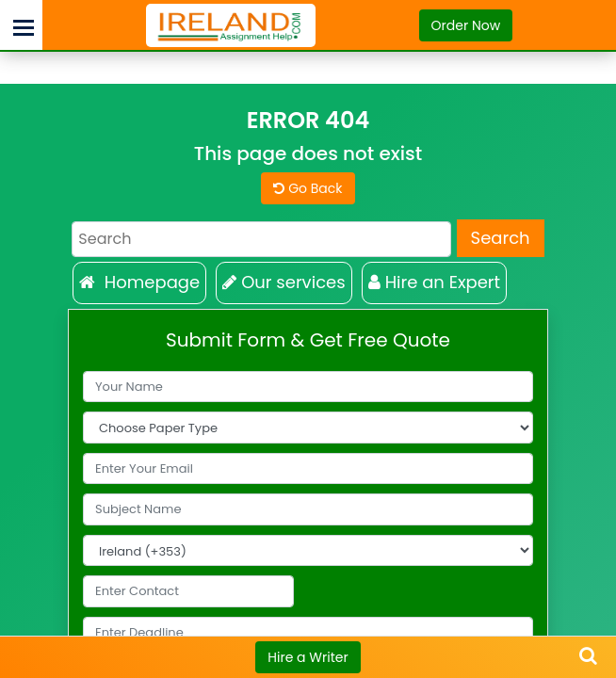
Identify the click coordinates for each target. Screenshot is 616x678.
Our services (284, 282)
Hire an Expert (435, 282)
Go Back (308, 188)
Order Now (466, 25)
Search (501, 238)
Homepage (139, 282)
